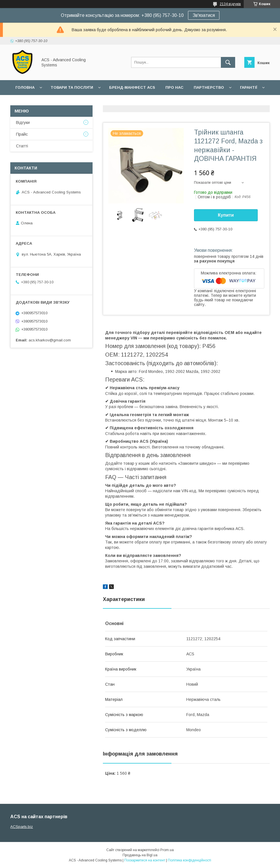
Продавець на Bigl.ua (140, 855)
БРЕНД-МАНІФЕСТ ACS (132, 87)
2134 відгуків (230, 4)
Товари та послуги (72, 87)
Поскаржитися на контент (145, 860)
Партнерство (209, 87)
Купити (226, 215)
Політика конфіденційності (189, 860)
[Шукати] (228, 62)
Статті (22, 146)
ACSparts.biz (22, 827)
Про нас (174, 87)
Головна (25, 87)
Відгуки (23, 122)
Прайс (22, 134)
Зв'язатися (204, 15)
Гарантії (249, 87)
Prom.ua (167, 850)
